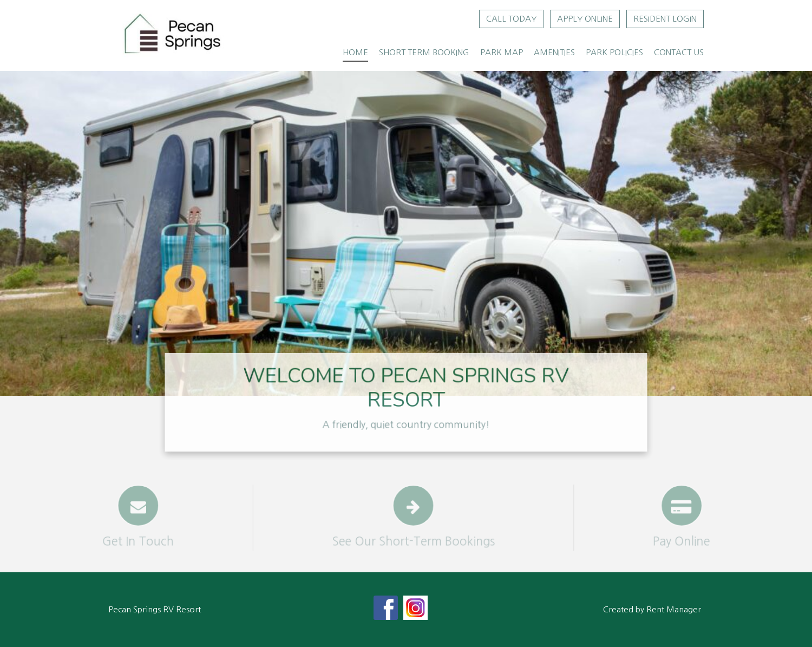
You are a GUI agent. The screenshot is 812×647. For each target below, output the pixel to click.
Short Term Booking (424, 52)
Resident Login (665, 19)
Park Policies (614, 52)
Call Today (511, 19)
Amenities (554, 52)
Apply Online (585, 19)
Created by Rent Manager (652, 609)
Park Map (502, 52)
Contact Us (679, 52)
